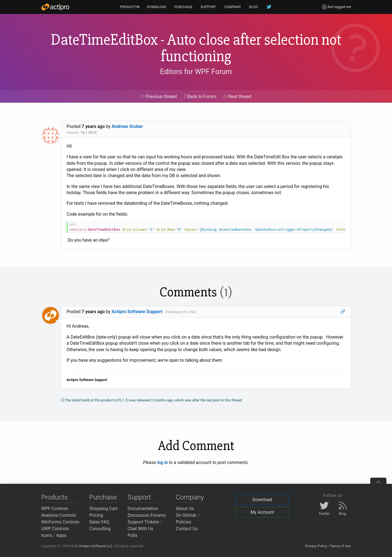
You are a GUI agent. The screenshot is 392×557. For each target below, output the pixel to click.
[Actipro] (55, 7)
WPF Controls (55, 509)
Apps (61, 535)
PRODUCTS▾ (130, 7)
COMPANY (233, 7)
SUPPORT (208, 7)
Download (262, 500)
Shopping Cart (103, 509)
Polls (132, 535)
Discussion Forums (147, 515)
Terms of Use (340, 546)
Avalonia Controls (59, 515)
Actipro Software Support (137, 312)
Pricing (96, 515)
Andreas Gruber (127, 126)
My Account (262, 512)
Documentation (143, 509)
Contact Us (187, 529)
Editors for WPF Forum (196, 72)
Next (237, 97)
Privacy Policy (316, 546)
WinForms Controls (60, 522)
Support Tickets (145, 522)
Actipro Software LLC (96, 546)
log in (162, 462)
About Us (185, 509)
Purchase (103, 497)
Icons (47, 535)
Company (190, 497)
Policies (184, 522)
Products (55, 497)
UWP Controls (55, 529)
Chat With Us (140, 529)
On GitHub (188, 515)
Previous (159, 97)
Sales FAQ (99, 522)
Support (139, 497)
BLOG (254, 7)
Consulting (100, 529)
